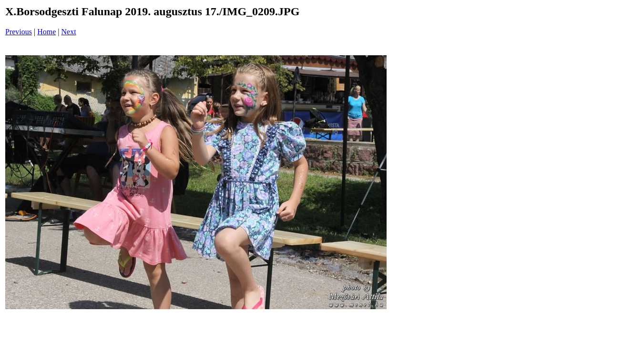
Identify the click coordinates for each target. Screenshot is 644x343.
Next (69, 32)
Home (46, 32)
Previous (19, 32)
